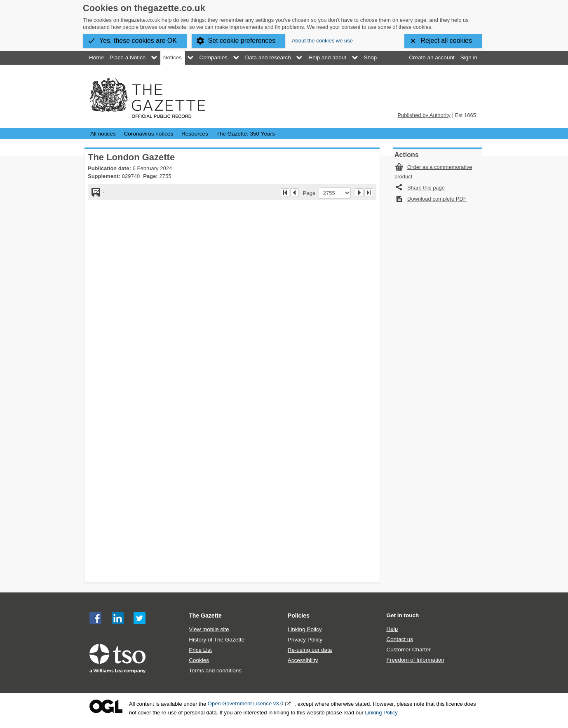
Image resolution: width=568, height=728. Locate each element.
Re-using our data (310, 650)
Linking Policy (305, 629)
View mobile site (209, 629)
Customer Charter (408, 650)
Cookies (199, 660)
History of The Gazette (217, 640)
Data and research (268, 57)
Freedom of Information (415, 660)
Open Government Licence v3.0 (246, 703)
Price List (200, 650)
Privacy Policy (305, 640)
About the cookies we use (322, 41)
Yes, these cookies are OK (138, 41)
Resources (195, 134)
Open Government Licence (106, 706)
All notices (103, 134)
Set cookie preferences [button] (242, 41)
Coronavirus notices (149, 134)
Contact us (400, 639)
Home (96, 57)
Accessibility (303, 660)
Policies (299, 616)
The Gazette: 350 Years (246, 134)
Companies (214, 57)
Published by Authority (424, 115)
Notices (173, 57)
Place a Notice (128, 57)
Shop (371, 57)
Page (311, 193)
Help (392, 629)
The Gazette (205, 616)
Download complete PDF (437, 199)
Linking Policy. (382, 713)
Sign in (469, 57)
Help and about (327, 57)
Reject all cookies (447, 41)
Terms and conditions (215, 671)
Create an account (432, 57)
